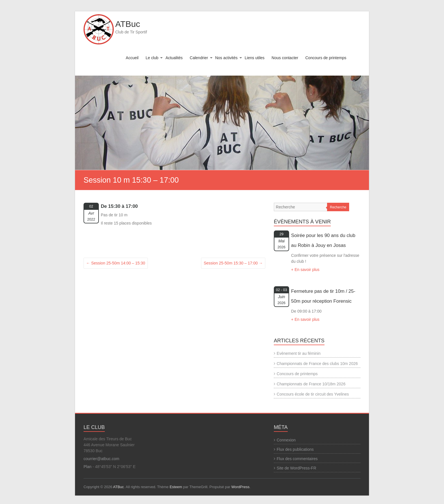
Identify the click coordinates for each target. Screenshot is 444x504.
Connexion (286, 440)
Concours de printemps (326, 58)
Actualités (174, 58)
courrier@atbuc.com (101, 459)
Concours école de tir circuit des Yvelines (313, 394)
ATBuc (128, 24)
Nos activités (226, 58)
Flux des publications (295, 449)
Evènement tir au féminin (299, 353)
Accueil (132, 58)
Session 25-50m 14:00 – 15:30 (116, 263)
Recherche (338, 207)
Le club (152, 58)
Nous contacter (285, 58)
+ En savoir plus (305, 270)
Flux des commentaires (297, 459)
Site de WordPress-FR (296, 468)
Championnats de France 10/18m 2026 (311, 384)
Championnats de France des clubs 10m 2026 (317, 364)
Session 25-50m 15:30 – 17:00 (233, 263)
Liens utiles (255, 58)
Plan (87, 467)
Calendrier (199, 58)
